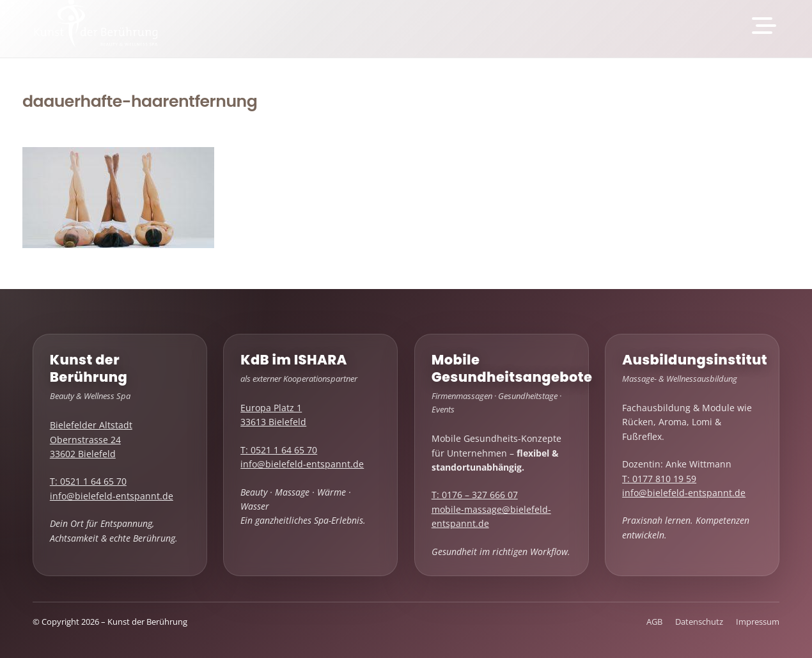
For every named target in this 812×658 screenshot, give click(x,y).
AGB (654, 622)
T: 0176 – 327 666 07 (475, 495)
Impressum (758, 622)
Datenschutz (699, 622)
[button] (763, 26)
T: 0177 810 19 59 (659, 479)
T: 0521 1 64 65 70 (88, 481)
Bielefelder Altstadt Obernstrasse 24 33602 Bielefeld (91, 439)
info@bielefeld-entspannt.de (112, 496)
